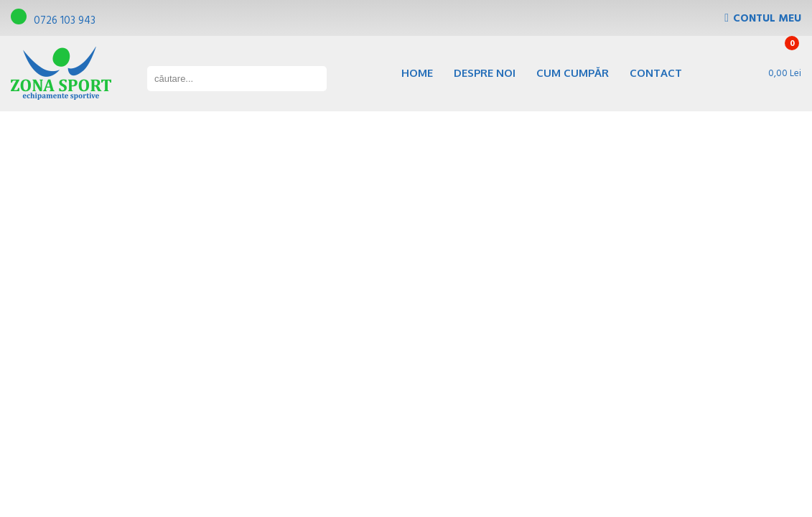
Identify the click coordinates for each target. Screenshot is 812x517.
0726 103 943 (53, 21)
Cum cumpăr (573, 73)
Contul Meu (767, 19)
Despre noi (485, 73)
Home (417, 73)
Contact (656, 73)
